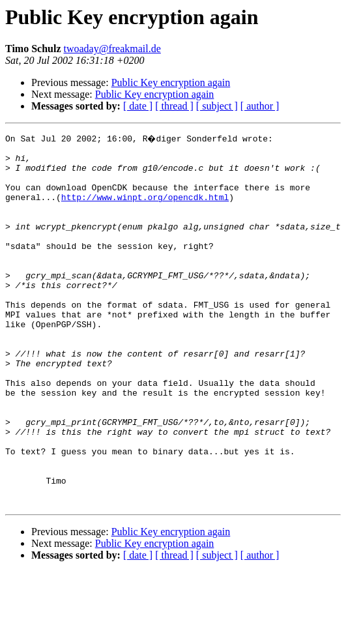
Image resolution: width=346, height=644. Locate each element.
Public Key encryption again (171, 82)
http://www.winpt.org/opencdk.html (145, 209)
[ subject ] (217, 106)
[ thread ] (174, 106)
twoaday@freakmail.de (112, 49)
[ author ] (260, 106)
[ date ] (138, 106)
